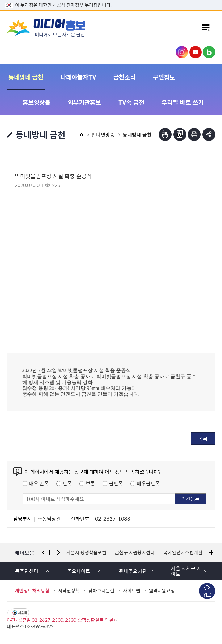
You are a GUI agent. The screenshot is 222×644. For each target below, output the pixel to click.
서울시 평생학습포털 (86, 552)
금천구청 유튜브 (195, 52)
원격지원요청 (162, 591)
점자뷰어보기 (165, 134)
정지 (51, 552)
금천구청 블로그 (209, 52)
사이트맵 (132, 591)
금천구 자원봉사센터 (135, 552)
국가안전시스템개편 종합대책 (192, 552)
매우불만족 (148, 483)
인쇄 (194, 134)
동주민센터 (27, 571)
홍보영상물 (36, 102)
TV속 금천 (131, 102)
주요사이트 (79, 571)
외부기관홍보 (84, 102)
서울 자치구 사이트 (186, 571)
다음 (59, 552)
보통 (90, 483)
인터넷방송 (103, 134)
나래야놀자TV (78, 77)
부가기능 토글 (209, 134)
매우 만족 (39, 483)
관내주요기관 (133, 571)
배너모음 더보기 (211, 553)
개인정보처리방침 (32, 591)
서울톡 (23, 613)
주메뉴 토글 (206, 27)
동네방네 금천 (26, 77)
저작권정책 (69, 591)
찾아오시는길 (101, 591)
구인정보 (164, 77)
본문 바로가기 (111, 0)
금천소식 (124, 77)
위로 (207, 595)
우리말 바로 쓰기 (182, 102)
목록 (203, 439)
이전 (43, 552)
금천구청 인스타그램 (182, 52)
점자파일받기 (180, 134)
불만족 (116, 483)
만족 (67, 483)
